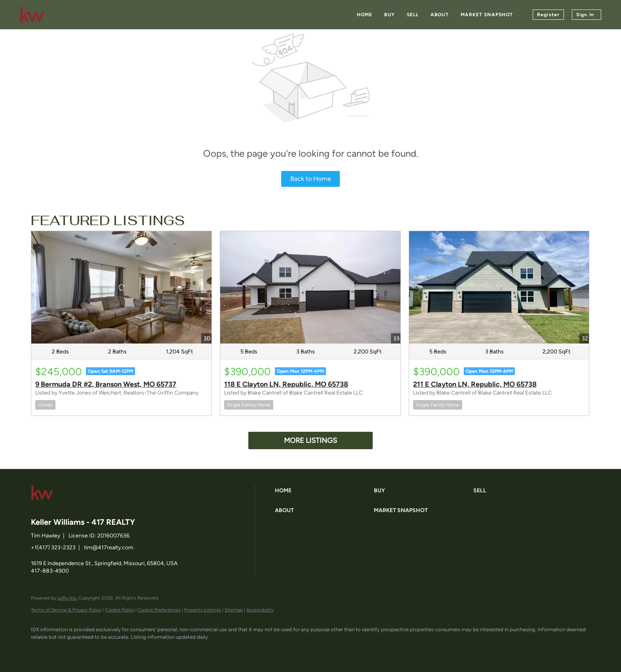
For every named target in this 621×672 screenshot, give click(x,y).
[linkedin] (63, 651)
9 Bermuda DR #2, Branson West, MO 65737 (106, 384)
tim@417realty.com (109, 548)
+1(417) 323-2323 (53, 548)
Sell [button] (413, 15)
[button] (322, 491)
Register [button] (548, 15)
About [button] (440, 15)
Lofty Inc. (67, 598)
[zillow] (86, 651)
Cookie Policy (120, 610)
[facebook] (40, 651)
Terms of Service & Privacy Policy (66, 610)
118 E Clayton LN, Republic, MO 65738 (286, 384)
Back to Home (311, 179)
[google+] (132, 651)
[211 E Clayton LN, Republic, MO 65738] (499, 287)
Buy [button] (389, 15)
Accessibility (260, 610)
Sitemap (234, 610)
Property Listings (203, 610)
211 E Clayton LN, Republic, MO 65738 (475, 384)
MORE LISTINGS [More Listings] (310, 440)
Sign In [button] (585, 15)
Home (365, 15)
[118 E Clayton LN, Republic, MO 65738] (310, 287)
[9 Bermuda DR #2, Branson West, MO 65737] (121, 287)
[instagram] (109, 651)
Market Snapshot (487, 15)
